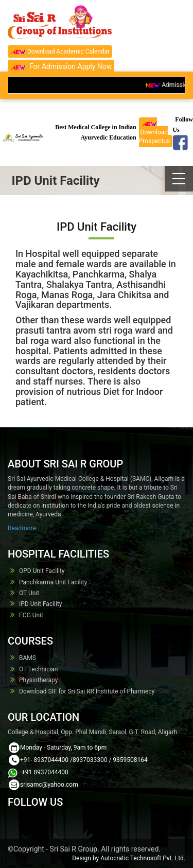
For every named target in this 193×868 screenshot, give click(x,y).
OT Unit (29, 593)
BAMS (28, 658)
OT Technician (39, 669)
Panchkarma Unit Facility (53, 582)
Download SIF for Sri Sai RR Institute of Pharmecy (87, 691)
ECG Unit (31, 615)
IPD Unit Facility (41, 604)
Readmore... (24, 528)
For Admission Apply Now (61, 66)
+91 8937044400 (44, 772)
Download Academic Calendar (60, 52)
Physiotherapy (38, 680)
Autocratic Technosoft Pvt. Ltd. (143, 858)
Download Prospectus (155, 133)
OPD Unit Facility (42, 571)
